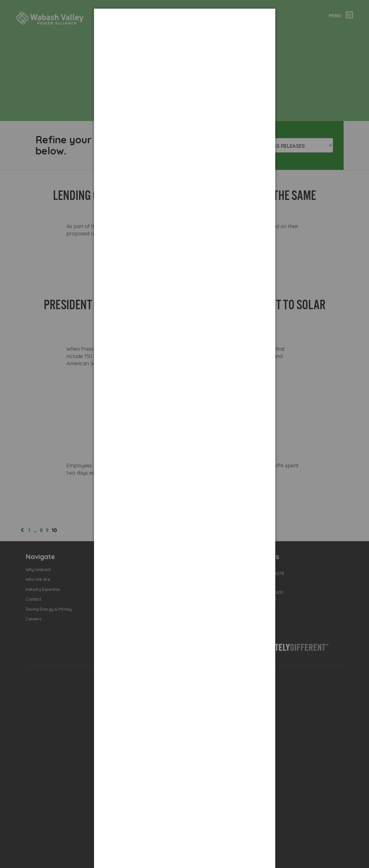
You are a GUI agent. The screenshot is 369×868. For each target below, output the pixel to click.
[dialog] (185, 29)
